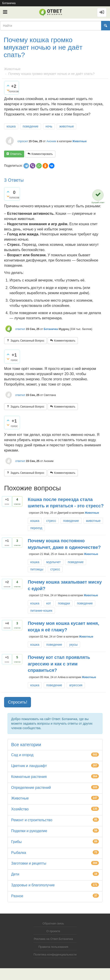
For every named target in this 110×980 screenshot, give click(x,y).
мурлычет (53, 562)
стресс (51, 521)
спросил (23, 141)
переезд (36, 528)
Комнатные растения (29, 777)
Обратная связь (53, 923)
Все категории (26, 745)
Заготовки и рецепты (29, 863)
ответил (20, 329)
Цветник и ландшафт (29, 766)
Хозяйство (20, 809)
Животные (80, 141)
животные (67, 126)
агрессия (76, 685)
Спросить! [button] (18, 702)
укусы (73, 645)
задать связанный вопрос (27, 341)
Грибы (16, 842)
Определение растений (31, 788)
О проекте (53, 931)
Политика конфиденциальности (55, 954)
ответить (16, 154)
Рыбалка (19, 853)
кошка (11, 126)
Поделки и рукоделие (29, 831)
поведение (30, 126)
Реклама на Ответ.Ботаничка (53, 939)
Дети (15, 874)
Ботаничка (9, 3)
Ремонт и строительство (32, 820)
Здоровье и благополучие (33, 885)
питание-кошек (41, 611)
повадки (64, 603)
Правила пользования (53, 947)
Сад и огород (22, 755)
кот (49, 603)
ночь (49, 126)
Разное (17, 896)
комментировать (42, 154)
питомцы (37, 569)
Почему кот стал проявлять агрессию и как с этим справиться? (59, 664)
